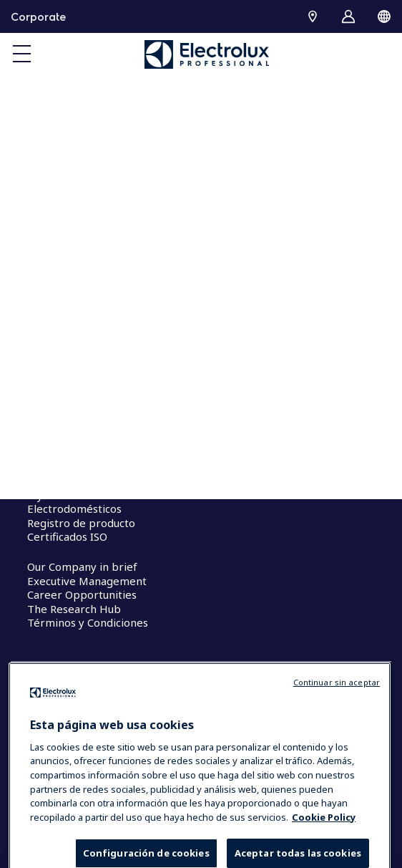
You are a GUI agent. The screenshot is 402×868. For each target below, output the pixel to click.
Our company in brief (82, 324)
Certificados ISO (67, 536)
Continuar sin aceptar (337, 706)
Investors (51, 338)
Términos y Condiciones (88, 622)
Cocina (44, 437)
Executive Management (87, 581)
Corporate (38, 16)
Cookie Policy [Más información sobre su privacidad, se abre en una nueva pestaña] (324, 840)
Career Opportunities (82, 594)
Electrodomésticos (74, 508)
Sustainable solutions (80, 352)
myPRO (45, 495)
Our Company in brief (82, 566)
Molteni (47, 481)
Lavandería (55, 450)
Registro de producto (81, 523)
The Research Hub (74, 609)
